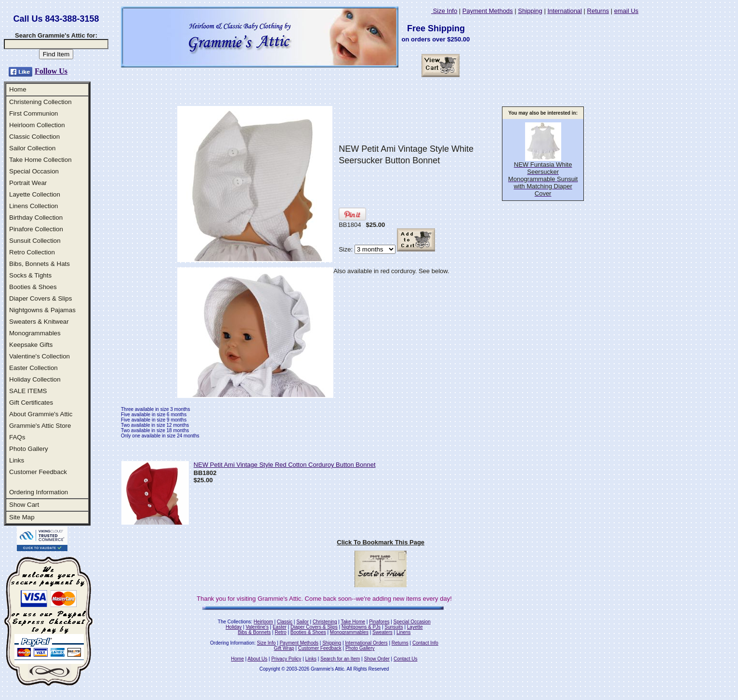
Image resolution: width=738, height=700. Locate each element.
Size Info (444, 11)
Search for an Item (340, 659)
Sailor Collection (32, 148)
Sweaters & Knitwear (39, 322)
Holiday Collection (35, 379)
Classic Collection (34, 137)
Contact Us (405, 659)
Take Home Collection (40, 160)
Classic (285, 622)
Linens (403, 632)
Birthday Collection (36, 218)
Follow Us (51, 71)
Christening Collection (40, 102)
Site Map (22, 517)
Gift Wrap (284, 648)
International (565, 11)
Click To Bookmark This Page (381, 542)
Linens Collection (34, 206)
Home (18, 89)
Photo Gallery (29, 449)
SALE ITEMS (28, 391)
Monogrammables (35, 333)
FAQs (17, 437)
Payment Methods (488, 11)
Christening (325, 622)
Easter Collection (33, 368)
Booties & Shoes (33, 287)
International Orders (366, 643)
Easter (280, 627)
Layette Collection (35, 194)
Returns (598, 11)
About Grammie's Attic (41, 414)
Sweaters (382, 632)
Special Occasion (34, 171)
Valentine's (257, 627)
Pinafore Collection (36, 229)
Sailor (303, 622)
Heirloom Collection (37, 125)
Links (17, 460)
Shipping (530, 11)
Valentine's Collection (40, 356)
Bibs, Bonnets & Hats (40, 264)
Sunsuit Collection (35, 241)
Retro (280, 632)
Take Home (353, 622)
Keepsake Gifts (31, 345)
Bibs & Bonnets (254, 632)
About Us (257, 659)
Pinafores (379, 622)
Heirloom (264, 622)
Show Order (376, 659)
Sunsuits (394, 627)
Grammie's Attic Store (40, 426)
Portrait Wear (28, 183)
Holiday (233, 627)
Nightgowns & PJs (361, 627)
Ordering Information (39, 492)
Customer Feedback (38, 472)
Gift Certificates (31, 403)
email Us (626, 11)
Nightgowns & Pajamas (42, 310)
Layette (415, 627)
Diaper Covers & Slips (40, 298)
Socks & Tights (30, 275)
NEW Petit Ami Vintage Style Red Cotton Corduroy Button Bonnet (285, 465)
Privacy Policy (286, 659)
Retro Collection (32, 252)
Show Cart (24, 505)
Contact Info (425, 643)
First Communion (33, 113)
